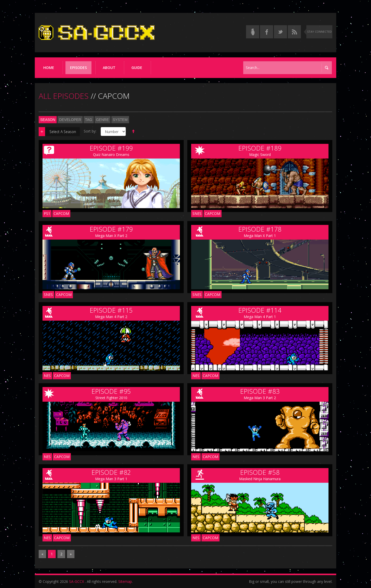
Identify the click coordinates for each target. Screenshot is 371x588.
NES (47, 376)
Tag (89, 120)
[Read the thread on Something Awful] (253, 32)
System (120, 120)
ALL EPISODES (64, 96)
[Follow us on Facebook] (267, 32)
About (109, 68)
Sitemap (125, 581)
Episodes (78, 68)
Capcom (61, 213)
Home (49, 68)
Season (48, 120)
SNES (197, 213)
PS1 (47, 213)
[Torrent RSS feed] (294, 32)
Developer (70, 120)
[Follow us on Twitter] (280, 32)
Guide (137, 68)
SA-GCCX (77, 581)
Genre (103, 120)
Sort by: (90, 131)
